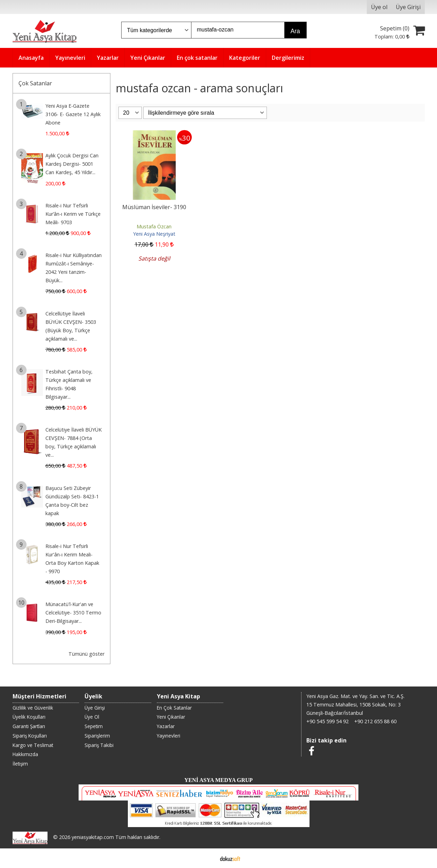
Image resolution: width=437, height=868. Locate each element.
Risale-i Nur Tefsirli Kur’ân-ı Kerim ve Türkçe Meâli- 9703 (73, 214)
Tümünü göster (86, 654)
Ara (295, 31)
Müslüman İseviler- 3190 (154, 207)
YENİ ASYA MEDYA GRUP (219, 780)
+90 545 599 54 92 (327, 721)
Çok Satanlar (35, 83)
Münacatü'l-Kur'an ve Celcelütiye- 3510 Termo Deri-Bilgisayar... (73, 613)
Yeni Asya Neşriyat (154, 234)
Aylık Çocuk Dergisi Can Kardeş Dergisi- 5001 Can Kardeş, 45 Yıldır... (72, 164)
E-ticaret (207, 858)
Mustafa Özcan (154, 226)
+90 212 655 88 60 (375, 721)
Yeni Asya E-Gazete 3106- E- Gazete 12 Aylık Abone (73, 114)
